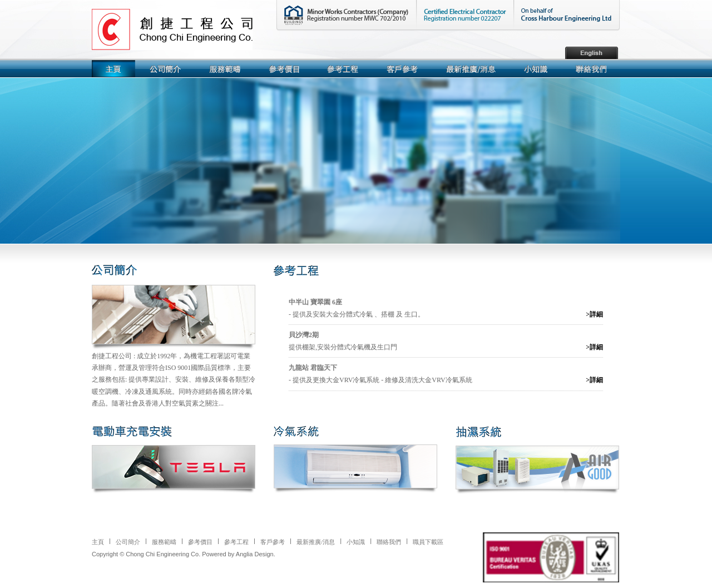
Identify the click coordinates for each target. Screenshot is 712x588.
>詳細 (594, 314)
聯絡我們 (389, 542)
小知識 (356, 542)
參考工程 (236, 542)
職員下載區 (428, 542)
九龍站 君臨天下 (313, 368)
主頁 (98, 542)
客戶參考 (273, 542)
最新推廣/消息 (316, 542)
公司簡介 (128, 542)
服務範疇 (164, 542)
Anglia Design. (256, 554)
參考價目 (200, 542)
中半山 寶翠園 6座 (315, 302)
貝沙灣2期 (304, 335)
